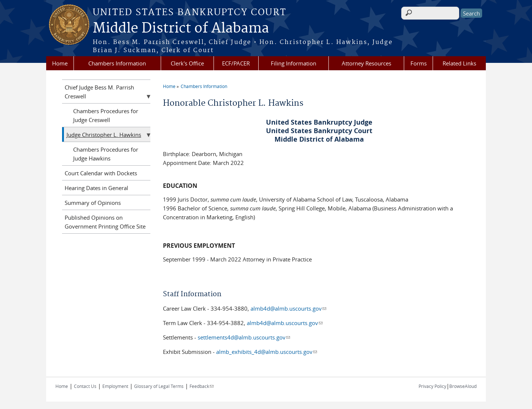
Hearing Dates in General (96, 188)
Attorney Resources (366, 63)
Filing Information (294, 63)
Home (60, 63)
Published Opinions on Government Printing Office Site (105, 222)
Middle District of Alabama (181, 28)
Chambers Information (117, 63)
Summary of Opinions (93, 203)
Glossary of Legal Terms (159, 386)
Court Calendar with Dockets (101, 173)
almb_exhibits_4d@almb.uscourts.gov (267, 352)
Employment (115, 386)
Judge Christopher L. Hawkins (104, 135)
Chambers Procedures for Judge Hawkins (106, 154)
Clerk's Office (187, 63)
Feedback (202, 386)
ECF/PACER (236, 63)
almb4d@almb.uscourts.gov (288, 308)
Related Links (459, 63)
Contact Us (85, 386)
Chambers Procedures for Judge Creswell (106, 115)
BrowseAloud (463, 386)
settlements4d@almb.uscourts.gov (244, 337)
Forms (419, 63)
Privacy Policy (432, 386)
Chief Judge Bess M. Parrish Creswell (99, 92)
